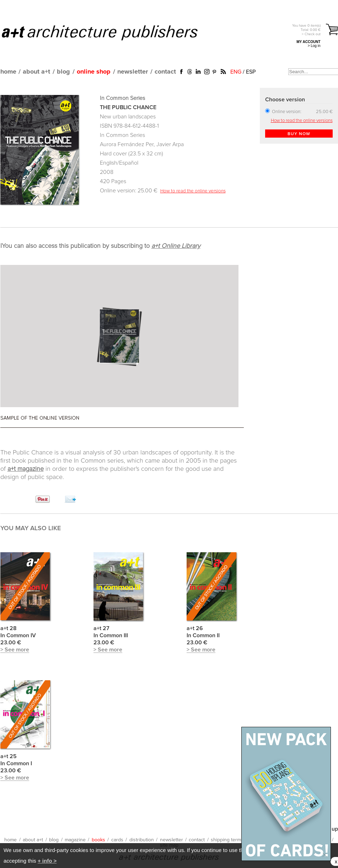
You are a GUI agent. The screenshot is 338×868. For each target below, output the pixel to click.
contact (165, 72)
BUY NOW (299, 134)
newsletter (133, 72)
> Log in (314, 46)
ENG (236, 72)
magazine (75, 840)
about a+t (36, 72)
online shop (94, 72)
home (8, 72)
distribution (142, 840)
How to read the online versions (193, 191)
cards (117, 840)
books (98, 840)
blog (63, 72)
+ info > (47, 861)
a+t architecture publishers (109, 32)
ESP (251, 72)
